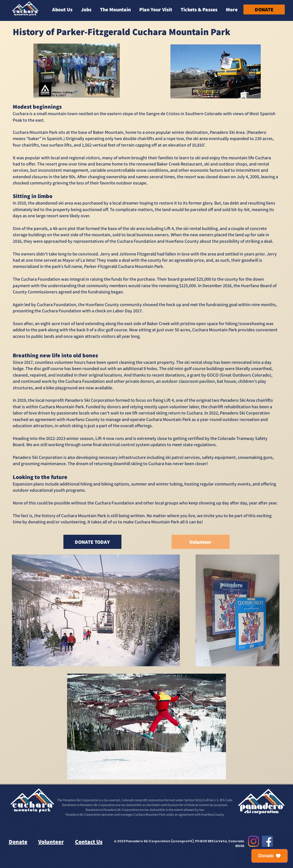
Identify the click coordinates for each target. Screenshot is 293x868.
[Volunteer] (201, 542)
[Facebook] (267, 841)
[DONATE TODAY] (92, 542)
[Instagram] (254, 841)
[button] (62, 9)
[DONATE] (264, 9)
